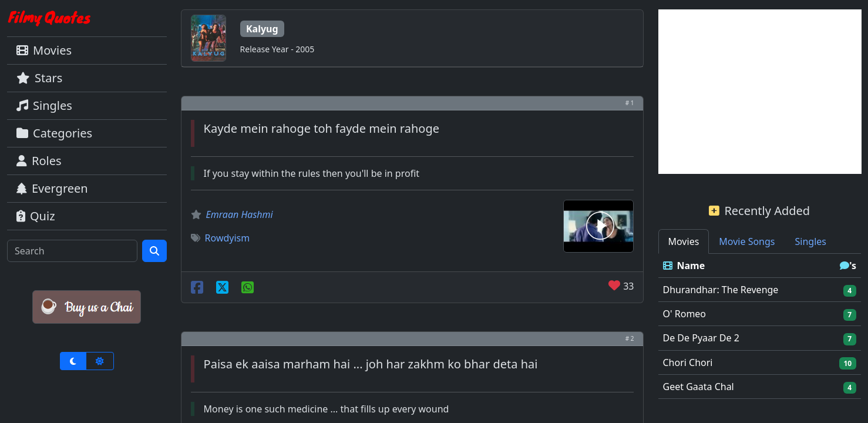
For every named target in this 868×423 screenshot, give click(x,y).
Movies (44, 50)
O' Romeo (685, 314)
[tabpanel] (760, 326)
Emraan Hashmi (240, 214)
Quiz (36, 216)
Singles (44, 105)
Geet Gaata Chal (699, 387)
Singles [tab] (811, 241)
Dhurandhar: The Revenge (721, 290)
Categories (54, 133)
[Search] (72, 251)
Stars (39, 78)
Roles (39, 161)
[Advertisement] (760, 92)
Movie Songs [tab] (747, 241)
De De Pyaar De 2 (701, 338)
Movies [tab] (684, 241)
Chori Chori (688, 362)
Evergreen (52, 188)
